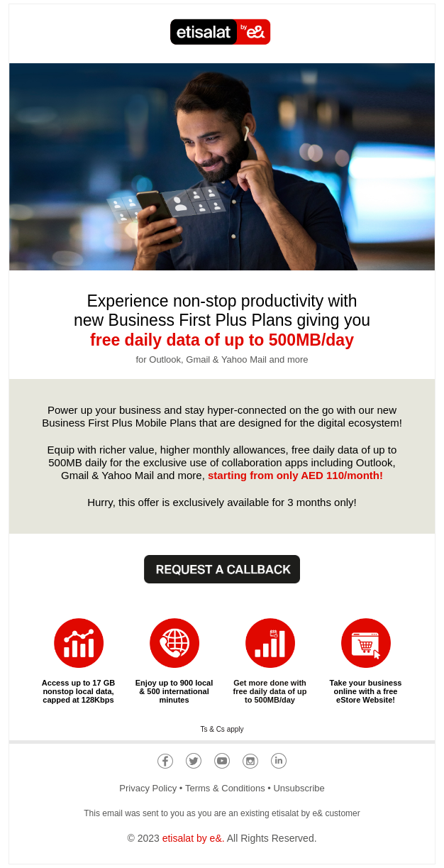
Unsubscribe (299, 788)
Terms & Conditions (225, 788)
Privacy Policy (148, 788)
